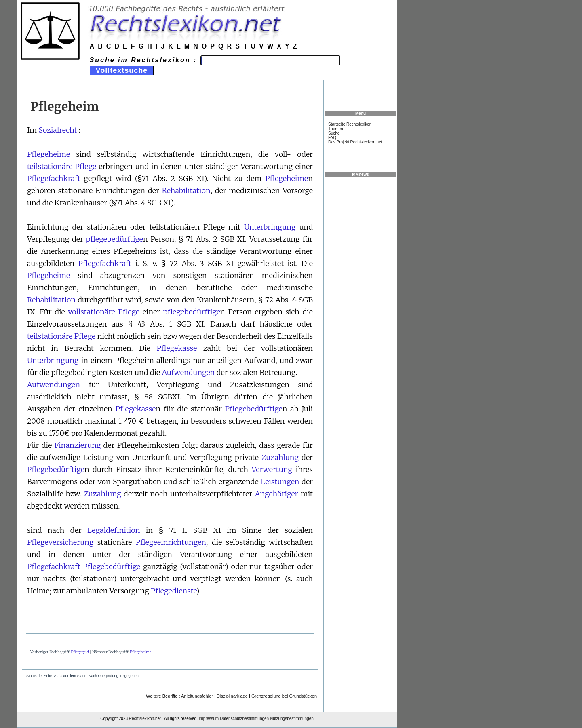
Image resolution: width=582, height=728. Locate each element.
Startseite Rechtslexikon (350, 124)
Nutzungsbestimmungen (292, 719)
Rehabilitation (186, 191)
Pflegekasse (177, 348)
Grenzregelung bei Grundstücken (284, 696)
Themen (336, 129)
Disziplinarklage (232, 696)
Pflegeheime (48, 154)
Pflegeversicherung (60, 542)
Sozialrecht (58, 130)
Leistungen (280, 482)
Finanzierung (78, 445)
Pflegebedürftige (254, 409)
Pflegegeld (80, 652)
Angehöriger (277, 494)
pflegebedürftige (115, 239)
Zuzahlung (280, 457)
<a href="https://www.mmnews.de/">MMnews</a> (361, 304)
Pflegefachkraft (54, 178)
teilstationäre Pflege (62, 166)
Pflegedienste (174, 591)
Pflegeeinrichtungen (171, 542)
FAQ (332, 138)
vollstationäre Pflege (104, 312)
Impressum (209, 719)
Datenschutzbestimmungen (244, 719)
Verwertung (272, 470)
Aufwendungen (188, 372)
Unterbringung (270, 227)
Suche (334, 133)
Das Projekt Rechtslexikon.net (355, 142)
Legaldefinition (114, 530)
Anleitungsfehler (197, 696)
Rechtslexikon (141, 719)
